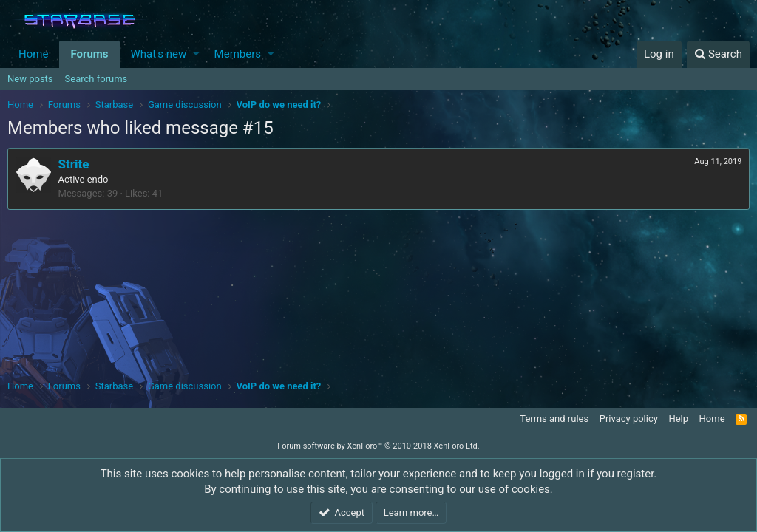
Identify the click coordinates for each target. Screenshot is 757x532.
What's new (159, 54)
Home (33, 54)
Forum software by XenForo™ (378, 446)
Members (238, 54)
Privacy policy (629, 419)
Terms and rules (554, 419)
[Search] (718, 54)
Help (678, 419)
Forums (89, 54)
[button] (196, 54)
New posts (30, 79)
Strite (74, 164)
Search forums (96, 79)
